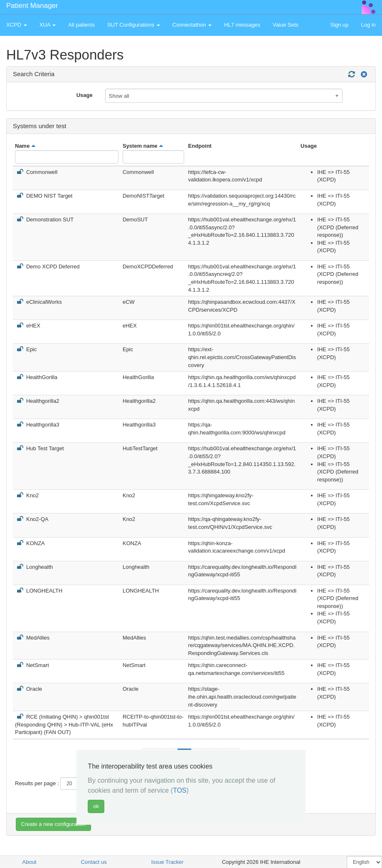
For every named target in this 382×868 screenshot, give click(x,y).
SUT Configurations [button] (134, 25)
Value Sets (286, 25)
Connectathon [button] (192, 25)
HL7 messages (242, 25)
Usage (85, 95)
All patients (81, 25)
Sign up (339, 25)
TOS (180, 790)
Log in (368, 25)
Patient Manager (32, 6)
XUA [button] (48, 25)
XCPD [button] (17, 25)
